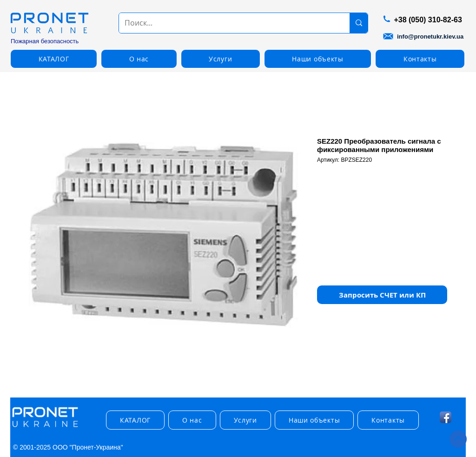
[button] (54, 59)
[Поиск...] (227, 23)
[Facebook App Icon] (446, 417)
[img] (45, 427)
